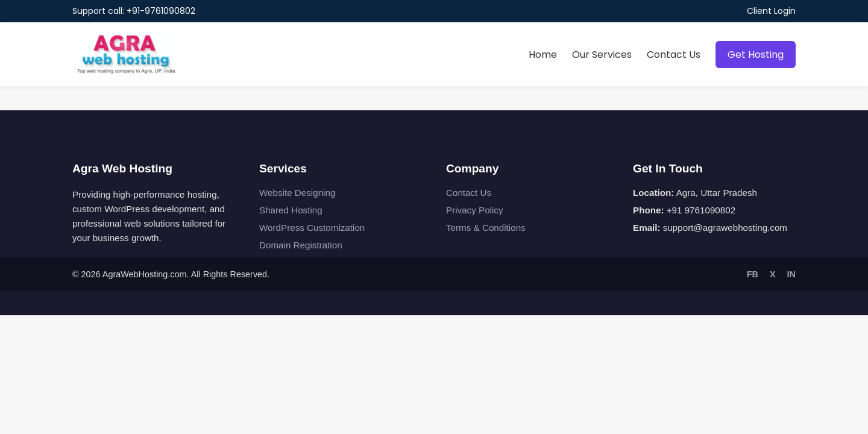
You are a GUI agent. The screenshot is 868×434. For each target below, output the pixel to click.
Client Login (771, 11)
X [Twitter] (773, 274)
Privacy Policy (475, 210)
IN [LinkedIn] (791, 274)
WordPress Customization (312, 228)
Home (543, 55)
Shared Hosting (291, 210)
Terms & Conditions (486, 228)
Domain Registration (301, 245)
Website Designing (297, 193)
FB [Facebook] (753, 274)
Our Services (602, 55)
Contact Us (674, 55)
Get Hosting (756, 55)
